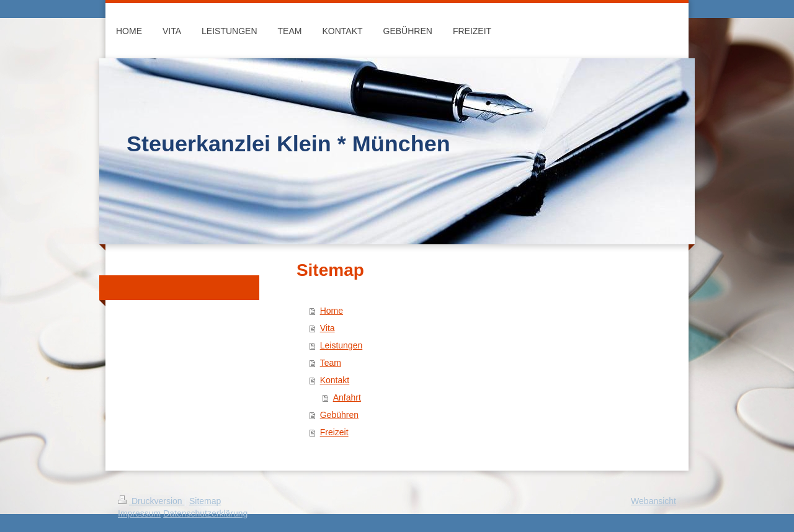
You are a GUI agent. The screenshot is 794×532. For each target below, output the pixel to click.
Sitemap (205, 501)
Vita (328, 328)
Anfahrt (347, 397)
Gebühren (339, 415)
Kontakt (335, 380)
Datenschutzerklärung (205, 513)
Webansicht (653, 501)
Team (331, 363)
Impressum (139, 513)
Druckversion (151, 501)
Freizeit (334, 432)
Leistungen (341, 345)
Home (332, 311)
